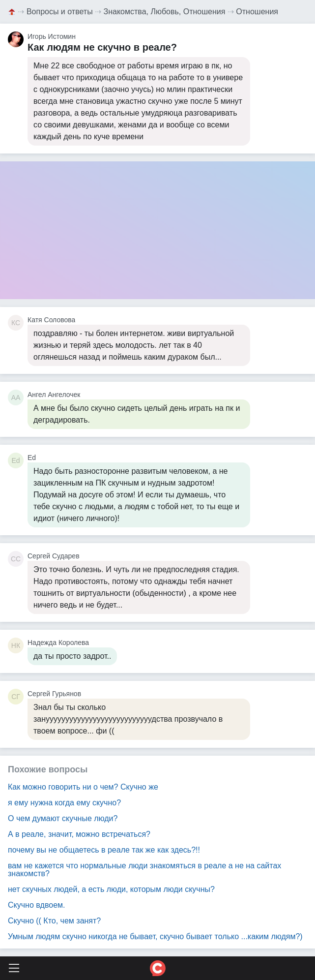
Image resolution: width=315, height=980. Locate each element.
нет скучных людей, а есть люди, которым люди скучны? (111, 889)
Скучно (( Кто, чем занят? (54, 921)
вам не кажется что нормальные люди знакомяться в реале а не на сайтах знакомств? (144, 870)
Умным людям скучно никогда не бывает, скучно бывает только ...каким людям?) (155, 936)
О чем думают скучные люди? (63, 818)
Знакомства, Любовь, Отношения (165, 12)
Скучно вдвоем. (36, 905)
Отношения (257, 12)
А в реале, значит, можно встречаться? (79, 834)
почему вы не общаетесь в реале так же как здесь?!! (104, 850)
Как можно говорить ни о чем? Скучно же (83, 787)
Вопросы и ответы (60, 12)
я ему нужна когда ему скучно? (64, 803)
